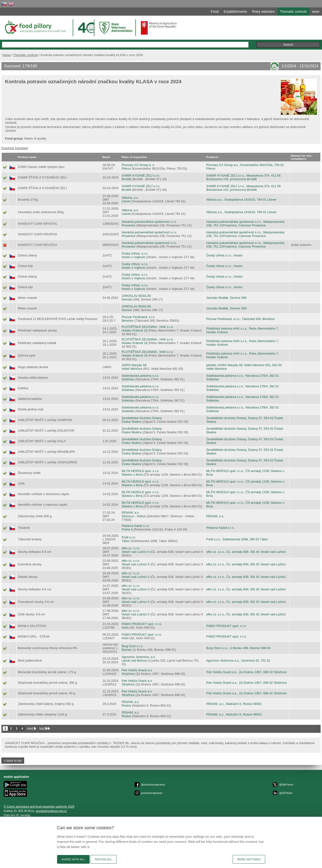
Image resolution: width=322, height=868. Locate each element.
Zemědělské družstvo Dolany (142, 418)
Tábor (126, 541)
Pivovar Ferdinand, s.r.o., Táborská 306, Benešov (240, 319)
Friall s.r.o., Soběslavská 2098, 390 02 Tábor (237, 539)
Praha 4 (127, 529)
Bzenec (127, 650)
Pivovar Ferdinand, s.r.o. (138, 317)
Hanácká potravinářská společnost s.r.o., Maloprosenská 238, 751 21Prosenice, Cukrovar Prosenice (245, 223)
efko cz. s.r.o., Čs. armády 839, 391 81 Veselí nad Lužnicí (246, 552)
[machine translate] (15, 148)
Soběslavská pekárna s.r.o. (140, 376)
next (30, 728)
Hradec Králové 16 (135, 330)
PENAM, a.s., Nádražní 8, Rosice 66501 (234, 704)
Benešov (128, 321)
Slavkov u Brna (132, 475)
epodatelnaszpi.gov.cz (51, 811)
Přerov (126, 169)
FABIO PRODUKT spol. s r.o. (142, 624)
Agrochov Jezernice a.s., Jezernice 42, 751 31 (238, 661)
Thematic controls (26, 55)
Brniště (126, 179)
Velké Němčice (132, 369)
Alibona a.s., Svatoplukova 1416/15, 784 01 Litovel (241, 200)
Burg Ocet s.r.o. (132, 646)
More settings (249, 859)
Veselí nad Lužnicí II (136, 552)
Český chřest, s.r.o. (135, 253)
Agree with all (73, 859)
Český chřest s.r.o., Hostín (224, 255)
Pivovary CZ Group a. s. (138, 165)
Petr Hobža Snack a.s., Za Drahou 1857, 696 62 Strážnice (246, 672)
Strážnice (128, 674)
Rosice (126, 705)
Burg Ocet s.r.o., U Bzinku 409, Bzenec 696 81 (238, 648)
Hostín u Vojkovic (134, 257)
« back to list (13, 761)
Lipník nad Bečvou (135, 661)
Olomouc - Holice (134, 516)
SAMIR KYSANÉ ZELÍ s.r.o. (141, 176)
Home (7, 55)
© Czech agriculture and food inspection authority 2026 (39, 807)
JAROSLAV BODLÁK (136, 296)
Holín (125, 628)
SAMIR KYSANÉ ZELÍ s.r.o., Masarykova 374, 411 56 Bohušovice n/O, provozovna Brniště (243, 177)
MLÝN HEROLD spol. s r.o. (140, 471)
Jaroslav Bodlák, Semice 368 (226, 298)
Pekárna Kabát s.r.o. (136, 526)
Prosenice (129, 225)
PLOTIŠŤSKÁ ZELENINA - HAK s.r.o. (148, 327)
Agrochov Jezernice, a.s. (139, 657)
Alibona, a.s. (130, 198)
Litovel (126, 201)
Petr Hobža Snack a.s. (137, 670)
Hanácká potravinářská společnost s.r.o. (149, 222)
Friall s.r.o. (129, 537)
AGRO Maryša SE (134, 365)
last (42, 728)
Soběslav (128, 379)
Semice (127, 299)
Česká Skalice (131, 422)
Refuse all (104, 859)
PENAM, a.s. (131, 513)
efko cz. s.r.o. (131, 548)
